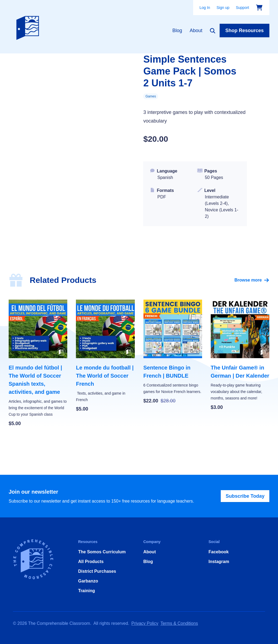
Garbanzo (88, 581)
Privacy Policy (145, 623)
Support (242, 8)
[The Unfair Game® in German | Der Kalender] (240, 355)
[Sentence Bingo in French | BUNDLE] (173, 352)
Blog (177, 30)
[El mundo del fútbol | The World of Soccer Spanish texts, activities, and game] (38, 363)
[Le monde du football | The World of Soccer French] (105, 356)
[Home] (29, 27)
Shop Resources (244, 30)
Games (151, 96)
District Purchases (97, 571)
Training (86, 591)
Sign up (223, 8)
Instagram (219, 562)
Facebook (219, 552)
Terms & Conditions (179, 623)
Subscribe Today (245, 496)
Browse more (252, 280)
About (196, 30)
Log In (205, 8)
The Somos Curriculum (102, 552)
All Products (91, 562)
